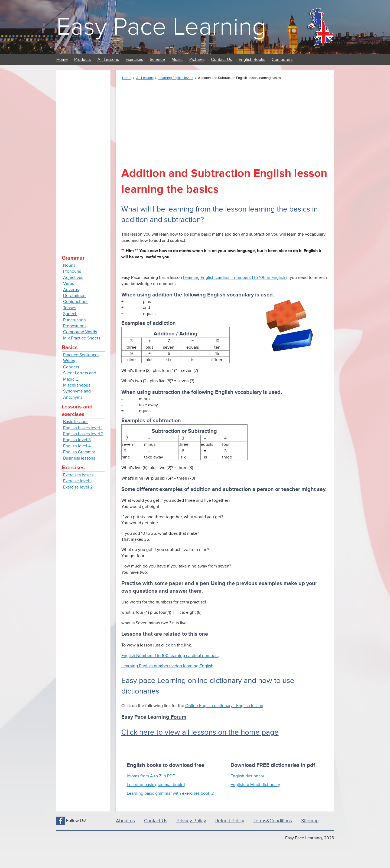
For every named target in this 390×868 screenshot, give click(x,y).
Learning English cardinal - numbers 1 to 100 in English (235, 278)
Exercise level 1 (77, 481)
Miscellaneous (77, 385)
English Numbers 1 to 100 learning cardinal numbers (170, 656)
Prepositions (75, 326)
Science (157, 60)
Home (62, 60)
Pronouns (72, 271)
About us (125, 821)
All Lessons (108, 60)
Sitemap (310, 821)
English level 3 (77, 440)
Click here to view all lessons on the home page (200, 732)
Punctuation (74, 320)
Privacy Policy (191, 821)
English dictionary (247, 776)
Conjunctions (76, 302)
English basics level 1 (83, 428)
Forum (178, 717)
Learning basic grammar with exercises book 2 (170, 793)
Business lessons (79, 458)
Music (177, 60)
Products (82, 60)
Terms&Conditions (273, 821)
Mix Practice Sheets (82, 338)
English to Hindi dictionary (255, 785)
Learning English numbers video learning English (167, 666)
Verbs (69, 283)
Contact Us (221, 60)
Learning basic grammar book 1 (156, 785)
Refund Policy (230, 821)
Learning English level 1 (176, 78)
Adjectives (73, 278)
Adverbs (71, 290)
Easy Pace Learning (161, 27)
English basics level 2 (83, 434)
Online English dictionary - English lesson (224, 706)
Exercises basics (78, 475)
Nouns (69, 265)
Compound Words (80, 332)
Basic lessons (76, 422)
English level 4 (77, 446)
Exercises (134, 60)
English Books (252, 60)
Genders (71, 367)
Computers (282, 60)
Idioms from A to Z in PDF (151, 776)
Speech (70, 314)
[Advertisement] (83, 157)
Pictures (197, 60)
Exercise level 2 (78, 487)
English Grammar (79, 452)
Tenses (70, 308)
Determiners (75, 296)
